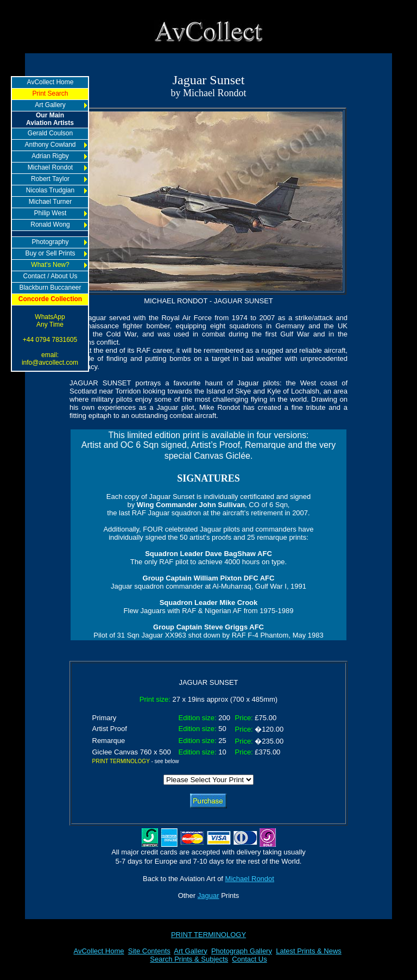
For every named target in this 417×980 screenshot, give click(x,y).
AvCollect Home (99, 951)
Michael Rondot (250, 879)
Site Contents (149, 951)
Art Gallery (190, 951)
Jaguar (208, 895)
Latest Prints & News (309, 951)
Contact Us (249, 959)
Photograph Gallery (242, 951)
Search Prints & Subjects (189, 959)
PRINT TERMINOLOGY (208, 935)
